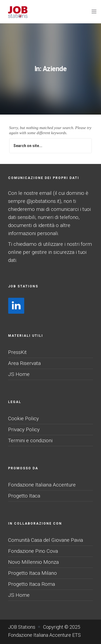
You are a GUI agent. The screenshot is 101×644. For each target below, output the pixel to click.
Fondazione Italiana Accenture (42, 485)
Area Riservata (24, 363)
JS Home (19, 374)
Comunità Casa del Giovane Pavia (46, 540)
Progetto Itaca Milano (32, 573)
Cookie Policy (23, 418)
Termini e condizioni (30, 440)
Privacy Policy (24, 429)
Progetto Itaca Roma (32, 584)
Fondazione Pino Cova (33, 551)
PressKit (17, 352)
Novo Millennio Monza (33, 562)
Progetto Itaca (24, 496)
